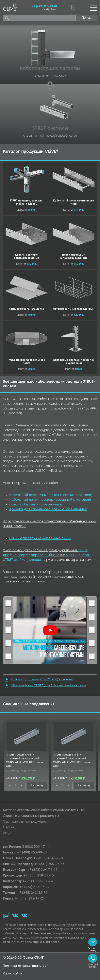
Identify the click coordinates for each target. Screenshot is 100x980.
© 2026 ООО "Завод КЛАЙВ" (24, 958)
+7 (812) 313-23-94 (49, 859)
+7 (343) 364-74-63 (42, 870)
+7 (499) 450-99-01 (45, 7)
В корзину (37, 786)
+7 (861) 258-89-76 (39, 876)
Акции (8, 833)
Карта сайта (12, 974)
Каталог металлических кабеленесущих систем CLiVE (44, 810)
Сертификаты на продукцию (25, 822)
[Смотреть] (50, 630)
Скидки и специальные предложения (31, 816)
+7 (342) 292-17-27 (30, 899)
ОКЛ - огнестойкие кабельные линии (40, 538)
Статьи (8, 828)
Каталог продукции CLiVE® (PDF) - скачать (39, 680)
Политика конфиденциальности (26, 966)
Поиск (86, 18)
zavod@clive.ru (50, 10)
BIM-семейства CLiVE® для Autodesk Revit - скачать (46, 686)
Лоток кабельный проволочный (36, 505)
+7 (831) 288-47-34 (50, 864)
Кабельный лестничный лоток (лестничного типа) (51, 495)
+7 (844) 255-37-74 (38, 882)
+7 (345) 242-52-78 (32, 893)
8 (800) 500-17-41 (36, 847)
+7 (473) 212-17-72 (34, 887)
